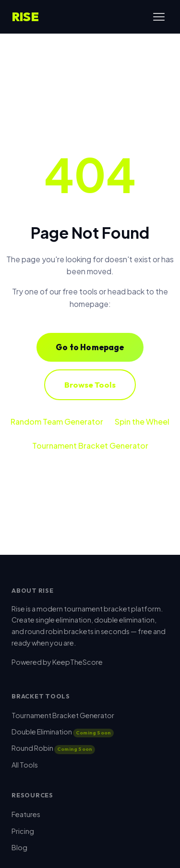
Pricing (23, 831)
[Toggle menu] (159, 17)
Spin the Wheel (142, 422)
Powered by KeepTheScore (57, 662)
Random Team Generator (57, 422)
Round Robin (53, 748)
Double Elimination (63, 732)
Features (26, 814)
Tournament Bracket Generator (90, 446)
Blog (19, 847)
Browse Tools (90, 385)
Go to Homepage (90, 347)
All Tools (25, 765)
